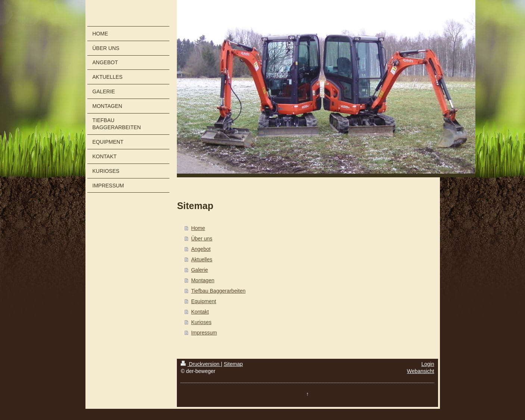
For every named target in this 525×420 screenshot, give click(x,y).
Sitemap (233, 364)
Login (428, 364)
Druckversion (201, 364)
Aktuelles (202, 259)
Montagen (203, 280)
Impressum (204, 333)
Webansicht (421, 371)
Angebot (201, 249)
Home (198, 228)
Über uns (202, 239)
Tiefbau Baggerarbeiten (218, 291)
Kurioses (201, 322)
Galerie (199, 270)
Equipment (204, 301)
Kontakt (200, 312)
